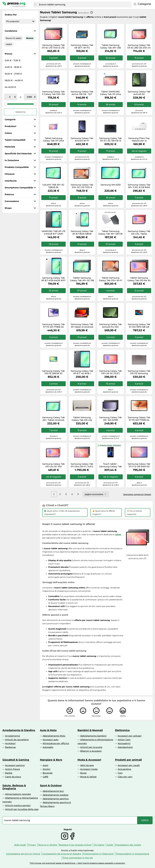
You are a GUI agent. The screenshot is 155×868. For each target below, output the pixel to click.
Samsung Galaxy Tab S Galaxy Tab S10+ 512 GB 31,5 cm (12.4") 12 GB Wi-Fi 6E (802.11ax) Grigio (54, 93)
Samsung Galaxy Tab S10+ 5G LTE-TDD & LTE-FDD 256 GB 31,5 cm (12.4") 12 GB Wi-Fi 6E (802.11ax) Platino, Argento (82, 186)
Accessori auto (51, 740)
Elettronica (122, 730)
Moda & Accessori (89, 760)
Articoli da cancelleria (17, 740)
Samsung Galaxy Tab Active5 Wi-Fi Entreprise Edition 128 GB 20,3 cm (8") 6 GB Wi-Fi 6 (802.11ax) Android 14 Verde (82, 140)
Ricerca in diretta (48, 845)
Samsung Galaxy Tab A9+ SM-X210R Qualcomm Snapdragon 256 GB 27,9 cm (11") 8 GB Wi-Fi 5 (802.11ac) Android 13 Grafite (111, 419)
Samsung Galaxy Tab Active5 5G (139, 93)
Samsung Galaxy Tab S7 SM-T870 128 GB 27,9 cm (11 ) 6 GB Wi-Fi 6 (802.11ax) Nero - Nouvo (139, 326)
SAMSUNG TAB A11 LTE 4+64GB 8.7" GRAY (53, 233)
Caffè (45, 777)
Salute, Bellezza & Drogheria (14, 787)
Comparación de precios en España (62, 854)
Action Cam (124, 740)
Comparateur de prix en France (23, 854)
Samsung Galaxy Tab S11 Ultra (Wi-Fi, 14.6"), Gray (82, 465)
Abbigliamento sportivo (56, 799)
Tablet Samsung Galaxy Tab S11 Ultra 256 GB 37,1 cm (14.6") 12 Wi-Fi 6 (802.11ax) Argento (53, 140)
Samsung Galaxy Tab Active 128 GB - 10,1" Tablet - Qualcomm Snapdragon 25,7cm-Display (82, 93)
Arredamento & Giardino (19, 730)
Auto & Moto (48, 730)
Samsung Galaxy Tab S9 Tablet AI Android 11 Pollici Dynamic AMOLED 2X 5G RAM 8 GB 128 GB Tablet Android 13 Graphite (82, 326)
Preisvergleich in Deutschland (133, 854)
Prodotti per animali (128, 760)
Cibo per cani (125, 777)
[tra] (10, 97)
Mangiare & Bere (51, 760)
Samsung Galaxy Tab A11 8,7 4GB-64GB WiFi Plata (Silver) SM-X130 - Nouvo (53, 279)
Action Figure (13, 769)
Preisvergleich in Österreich (98, 854)
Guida (110, 845)
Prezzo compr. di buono (110, 445)
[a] (30, 97)
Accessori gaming (15, 765)
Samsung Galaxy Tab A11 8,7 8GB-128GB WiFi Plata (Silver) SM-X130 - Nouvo (82, 233)
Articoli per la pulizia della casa (22, 809)
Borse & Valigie (88, 777)
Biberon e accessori (91, 751)
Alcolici (47, 769)
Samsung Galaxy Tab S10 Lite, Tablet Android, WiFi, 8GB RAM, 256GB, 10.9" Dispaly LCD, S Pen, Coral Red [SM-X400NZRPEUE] (139, 233)
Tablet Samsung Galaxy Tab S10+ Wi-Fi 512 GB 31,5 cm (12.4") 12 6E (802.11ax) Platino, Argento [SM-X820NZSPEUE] (110, 279)
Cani (120, 773)
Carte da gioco (13, 777)
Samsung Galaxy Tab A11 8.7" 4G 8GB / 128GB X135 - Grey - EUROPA (82, 372)
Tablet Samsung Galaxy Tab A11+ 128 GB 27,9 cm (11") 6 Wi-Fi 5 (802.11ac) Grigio (110, 233)
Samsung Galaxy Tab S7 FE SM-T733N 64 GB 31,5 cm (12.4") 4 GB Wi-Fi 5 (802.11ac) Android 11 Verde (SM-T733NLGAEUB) (139, 419)
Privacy (32, 845)
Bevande (48, 773)
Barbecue (10, 747)
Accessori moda (89, 769)
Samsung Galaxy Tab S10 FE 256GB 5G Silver (54, 372)
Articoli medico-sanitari (18, 805)
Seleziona (20, 112)
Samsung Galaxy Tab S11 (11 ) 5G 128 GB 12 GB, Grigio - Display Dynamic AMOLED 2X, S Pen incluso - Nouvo (111, 140)
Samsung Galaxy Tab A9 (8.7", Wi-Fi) (82, 46)
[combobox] (85, 5)
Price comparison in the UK (78, 858)
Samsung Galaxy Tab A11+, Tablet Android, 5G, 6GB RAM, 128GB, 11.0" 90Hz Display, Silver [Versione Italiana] (54, 419)
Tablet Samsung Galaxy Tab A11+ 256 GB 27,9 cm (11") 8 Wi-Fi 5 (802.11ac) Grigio (111, 46)
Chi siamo (99, 845)
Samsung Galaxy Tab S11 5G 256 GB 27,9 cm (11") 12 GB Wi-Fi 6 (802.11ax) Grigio (139, 46)
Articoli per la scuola (91, 747)
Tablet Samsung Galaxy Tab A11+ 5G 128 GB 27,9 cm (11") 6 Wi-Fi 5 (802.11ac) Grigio (82, 279)
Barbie (9, 773)
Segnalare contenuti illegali (137, 494)
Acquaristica (124, 769)
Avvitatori (10, 743)
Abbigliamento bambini (93, 736)
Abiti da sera (87, 765)
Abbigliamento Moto (54, 736)
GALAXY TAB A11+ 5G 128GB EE (53, 186)
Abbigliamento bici (53, 791)
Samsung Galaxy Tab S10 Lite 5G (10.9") (111, 372)
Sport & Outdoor (51, 785)
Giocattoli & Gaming (16, 760)
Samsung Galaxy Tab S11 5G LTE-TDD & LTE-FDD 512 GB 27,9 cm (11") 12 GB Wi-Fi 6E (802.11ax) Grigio (53, 46)
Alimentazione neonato (18, 794)
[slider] (6, 104)
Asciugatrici (124, 743)
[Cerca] (35, 5)
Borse (83, 773)
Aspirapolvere (125, 747)
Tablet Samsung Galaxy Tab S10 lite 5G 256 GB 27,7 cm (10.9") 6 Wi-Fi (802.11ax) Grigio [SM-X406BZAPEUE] (139, 279)
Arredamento (13, 736)
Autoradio (48, 747)
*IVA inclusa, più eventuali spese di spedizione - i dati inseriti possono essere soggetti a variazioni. (77, 863)
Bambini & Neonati (90, 730)
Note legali (20, 845)
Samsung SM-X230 (111, 185)
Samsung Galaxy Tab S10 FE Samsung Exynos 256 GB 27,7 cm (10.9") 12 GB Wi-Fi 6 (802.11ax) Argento (139, 372)
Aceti (45, 765)
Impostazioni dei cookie (128, 845)
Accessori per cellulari (130, 736)
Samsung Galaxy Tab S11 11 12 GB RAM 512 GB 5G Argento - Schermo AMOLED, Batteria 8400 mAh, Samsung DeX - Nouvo (139, 465)
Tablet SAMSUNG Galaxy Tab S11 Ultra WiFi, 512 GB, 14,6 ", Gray (110, 93)
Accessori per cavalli (129, 765)
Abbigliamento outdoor (56, 795)
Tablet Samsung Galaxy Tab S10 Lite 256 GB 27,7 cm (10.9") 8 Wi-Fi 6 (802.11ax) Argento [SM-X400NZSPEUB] (82, 419)
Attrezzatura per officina (56, 743)
